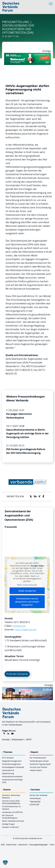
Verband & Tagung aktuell (40, 764)
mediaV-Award (36, 770)
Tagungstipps (35, 801)
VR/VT (29, 739)
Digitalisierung (8, 773)
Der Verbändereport (38, 758)
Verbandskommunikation (12, 776)
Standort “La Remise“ (11, 827)
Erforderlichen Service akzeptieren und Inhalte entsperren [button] (27, 602)
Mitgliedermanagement (12, 761)
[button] (5, 863)
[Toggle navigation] (51, 4)
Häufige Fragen (8, 824)
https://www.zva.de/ (26, 630)
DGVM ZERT (35, 805)
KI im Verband (8, 758)
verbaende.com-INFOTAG (12, 812)
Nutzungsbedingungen (39, 845)
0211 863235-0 (22, 622)
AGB (3, 845)
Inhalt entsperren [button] (27, 591)
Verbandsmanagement (11, 764)
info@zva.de (19, 626)
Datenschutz (11, 845)
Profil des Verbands (17, 674)
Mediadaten (18, 739)
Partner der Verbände (38, 795)
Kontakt (6, 739)
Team (52, 845)
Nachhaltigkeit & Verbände (13, 767)
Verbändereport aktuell (39, 761)
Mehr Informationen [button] (27, 585)
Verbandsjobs (35, 798)
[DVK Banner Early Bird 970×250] (27, 55)
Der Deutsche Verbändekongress (10, 817)
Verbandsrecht (8, 770)
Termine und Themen (38, 767)
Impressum (23, 845)
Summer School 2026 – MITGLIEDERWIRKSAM (11, 802)
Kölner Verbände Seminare (13, 821)
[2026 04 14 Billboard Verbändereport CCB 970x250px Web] (27, 689)
